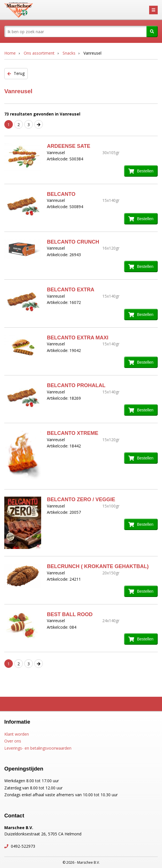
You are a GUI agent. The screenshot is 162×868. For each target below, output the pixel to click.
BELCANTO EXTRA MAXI (78, 338)
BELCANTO (61, 194)
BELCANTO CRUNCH (73, 242)
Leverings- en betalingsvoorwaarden (38, 748)
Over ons (13, 741)
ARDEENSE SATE (69, 146)
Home (10, 53)
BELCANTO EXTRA (71, 290)
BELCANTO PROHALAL (76, 385)
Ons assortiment (39, 53)
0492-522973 (22, 846)
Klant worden (17, 734)
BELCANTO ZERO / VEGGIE (81, 499)
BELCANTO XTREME (73, 433)
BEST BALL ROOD (70, 614)
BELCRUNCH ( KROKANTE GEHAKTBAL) (98, 566)
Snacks (69, 53)
